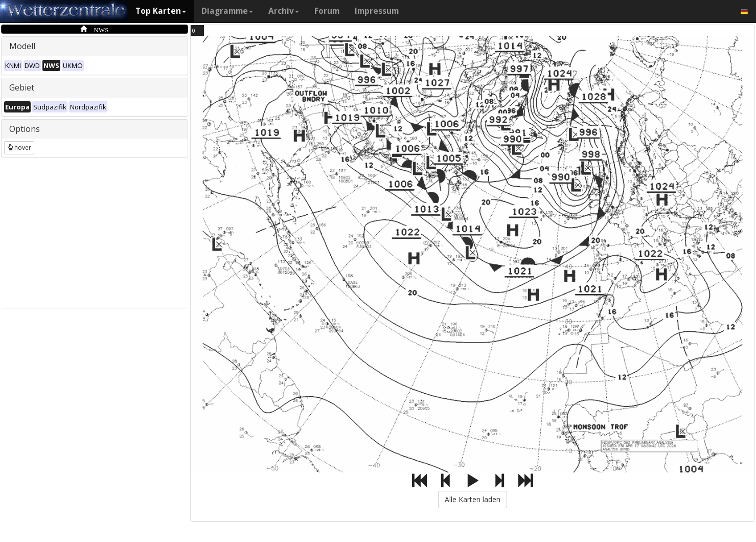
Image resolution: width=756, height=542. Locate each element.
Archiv (284, 11)
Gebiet (22, 87)
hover (19, 148)
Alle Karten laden (473, 499)
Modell (22, 46)
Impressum (377, 11)
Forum (327, 11)
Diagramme (227, 11)
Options (25, 129)
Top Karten (161, 11)
